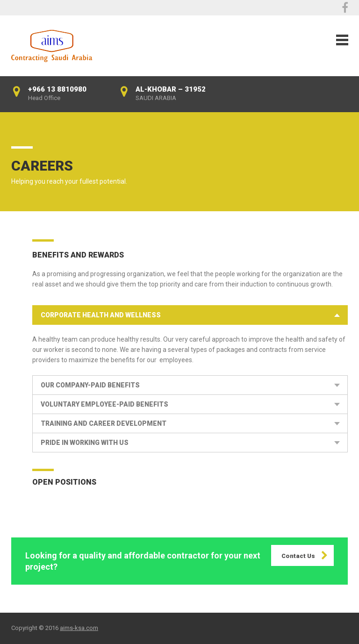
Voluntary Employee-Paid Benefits (104, 404)
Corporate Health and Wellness (101, 315)
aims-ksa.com (79, 628)
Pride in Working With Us (85, 443)
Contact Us (298, 556)
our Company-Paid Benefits (90, 385)
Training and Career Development (104, 423)
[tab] (190, 315)
